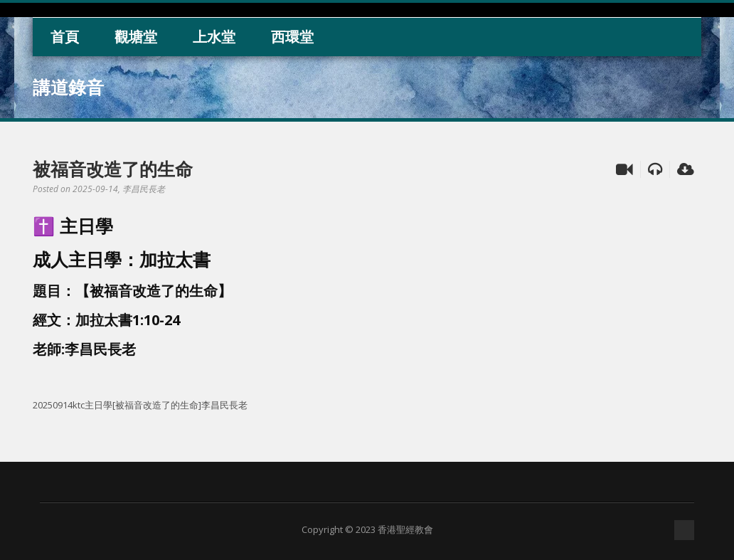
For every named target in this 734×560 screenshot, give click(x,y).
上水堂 (214, 37)
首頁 (65, 37)
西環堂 (292, 37)
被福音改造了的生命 (113, 169)
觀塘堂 (136, 37)
